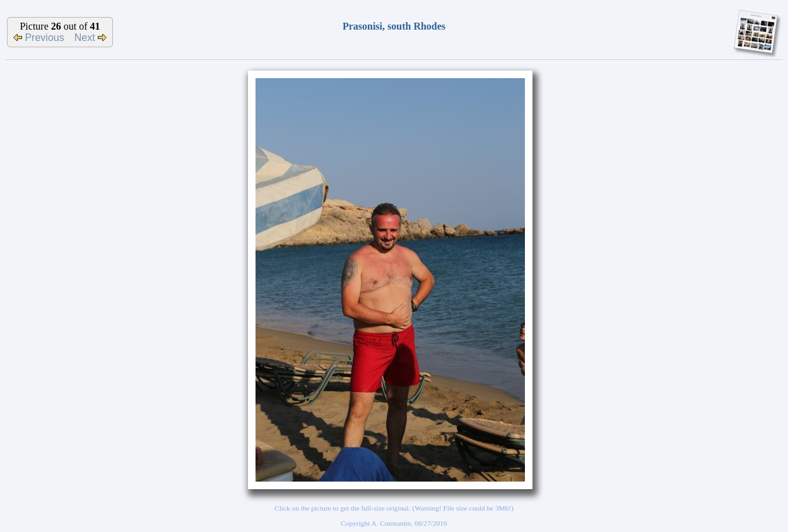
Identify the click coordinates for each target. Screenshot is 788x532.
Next (91, 38)
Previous (39, 38)
